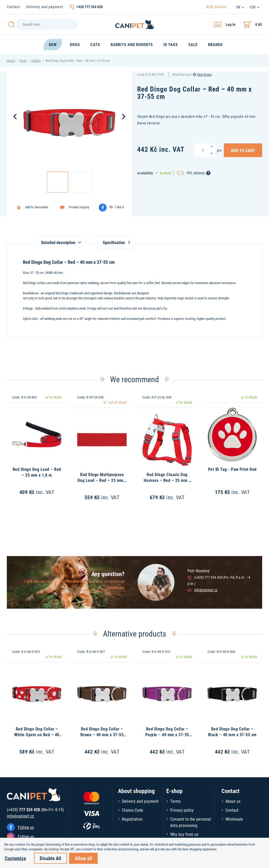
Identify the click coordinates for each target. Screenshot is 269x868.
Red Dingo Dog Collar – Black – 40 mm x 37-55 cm (232, 732)
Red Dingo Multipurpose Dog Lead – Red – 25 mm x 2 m (102, 480)
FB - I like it (117, 207)
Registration (132, 819)
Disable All (50, 858)
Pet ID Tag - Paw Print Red (232, 469)
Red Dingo (205, 74)
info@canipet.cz (206, 590)
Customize (15, 858)
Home (11, 60)
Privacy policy (182, 810)
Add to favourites (37, 207)
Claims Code (133, 810)
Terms (175, 801)
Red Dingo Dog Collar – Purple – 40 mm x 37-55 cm (167, 735)
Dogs (23, 60)
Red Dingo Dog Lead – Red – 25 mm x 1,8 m (37, 472)
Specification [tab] (115, 242)
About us (233, 801)
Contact (13, 7)
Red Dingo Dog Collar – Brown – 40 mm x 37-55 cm (102, 735)
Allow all (83, 858)
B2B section (217, 7)
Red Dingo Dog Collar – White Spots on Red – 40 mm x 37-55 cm (37, 735)
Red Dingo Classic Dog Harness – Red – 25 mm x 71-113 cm (167, 480)
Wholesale (234, 819)
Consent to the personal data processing (191, 822)
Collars (36, 60)
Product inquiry (79, 207)
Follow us (26, 827)
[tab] (60, 240)
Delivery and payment (45, 7)
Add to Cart (243, 150)
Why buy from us (184, 834)
